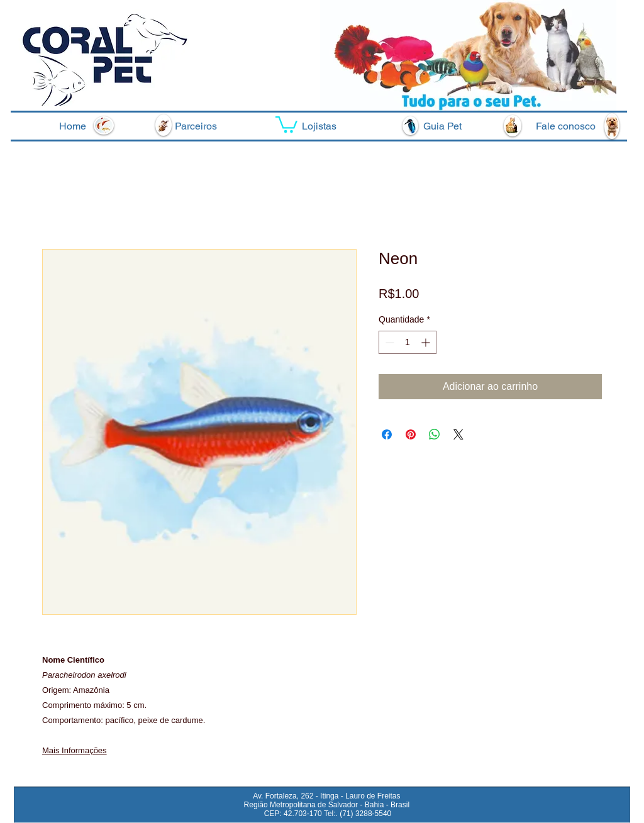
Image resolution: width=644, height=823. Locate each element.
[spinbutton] (408, 342)
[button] (286, 124)
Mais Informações (75, 750)
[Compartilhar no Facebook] (387, 434)
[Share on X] (458, 434)
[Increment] (427, 342)
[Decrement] (388, 342)
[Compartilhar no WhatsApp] (435, 434)
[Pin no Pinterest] (411, 434)
